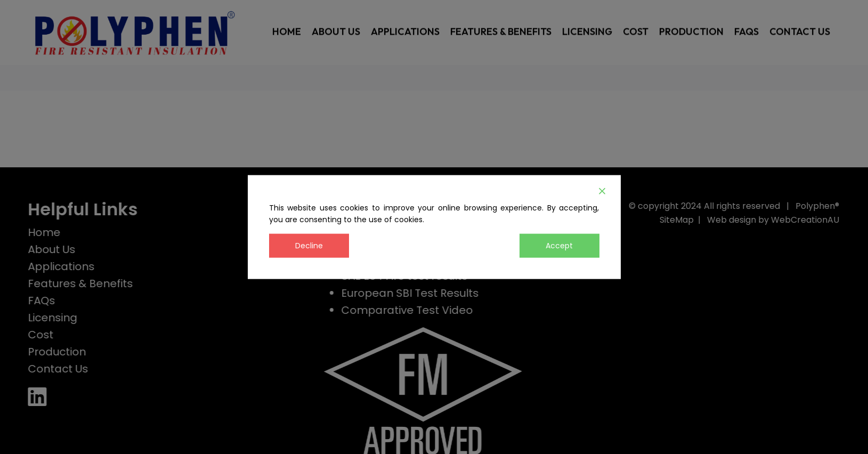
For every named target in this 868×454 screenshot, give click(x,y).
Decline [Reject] (309, 245)
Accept (559, 245)
